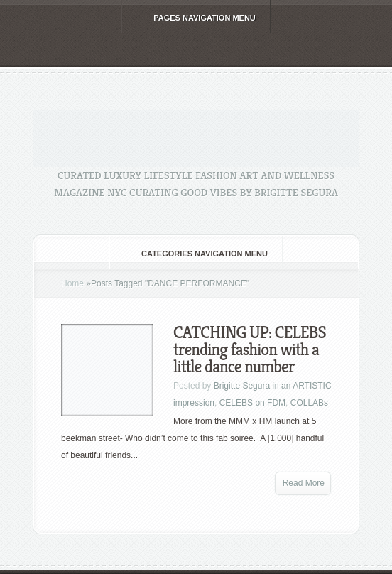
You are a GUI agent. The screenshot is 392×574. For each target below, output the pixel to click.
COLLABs (309, 403)
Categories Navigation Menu (195, 254)
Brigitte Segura (242, 386)
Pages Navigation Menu (195, 18)
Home (72, 283)
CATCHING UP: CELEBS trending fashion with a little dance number (250, 350)
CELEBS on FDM (252, 403)
